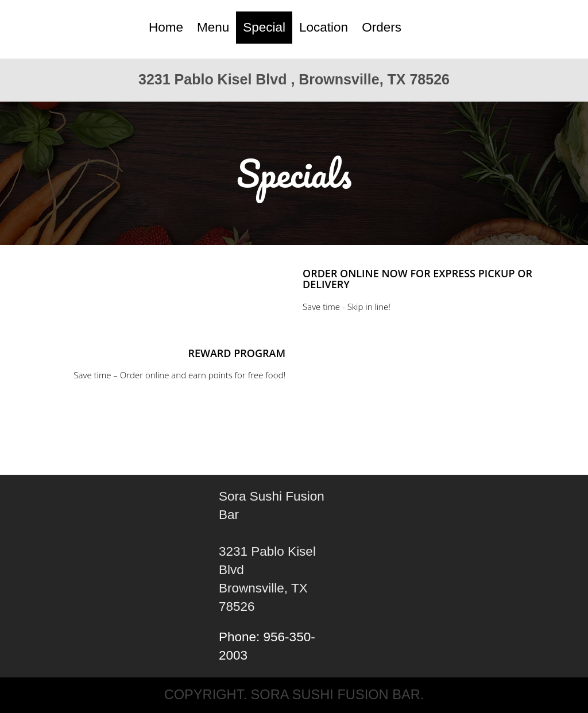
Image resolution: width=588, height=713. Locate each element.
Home (166, 27)
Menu (213, 27)
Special (264, 27)
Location (324, 27)
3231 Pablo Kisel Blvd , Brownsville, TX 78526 (294, 79)
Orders (382, 27)
